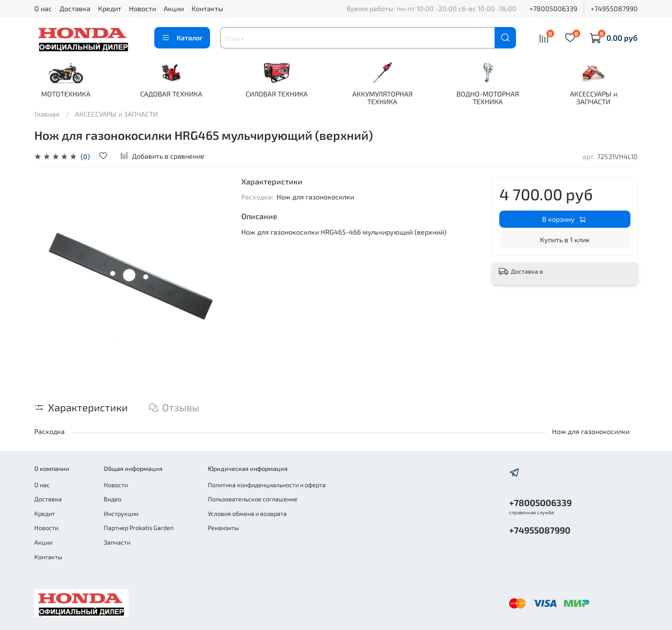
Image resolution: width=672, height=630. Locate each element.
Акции (174, 8)
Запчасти (117, 542)
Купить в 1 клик (565, 240)
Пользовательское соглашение (253, 499)
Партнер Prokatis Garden (139, 528)
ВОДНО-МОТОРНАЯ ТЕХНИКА (498, 98)
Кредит (110, 8)
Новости (142, 8)
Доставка (75, 8)
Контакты (207, 8)
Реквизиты (223, 528)
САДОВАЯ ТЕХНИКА (174, 94)
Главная (47, 114)
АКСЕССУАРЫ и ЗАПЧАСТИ (605, 98)
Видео (112, 499)
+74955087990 (614, 8)
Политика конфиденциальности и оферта (267, 485)
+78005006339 (553, 8)
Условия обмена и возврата (247, 514)
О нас (43, 8)
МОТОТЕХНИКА (67, 94)
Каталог (182, 38)
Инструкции (121, 514)
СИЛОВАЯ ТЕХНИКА (282, 94)
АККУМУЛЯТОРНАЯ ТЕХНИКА (390, 98)
